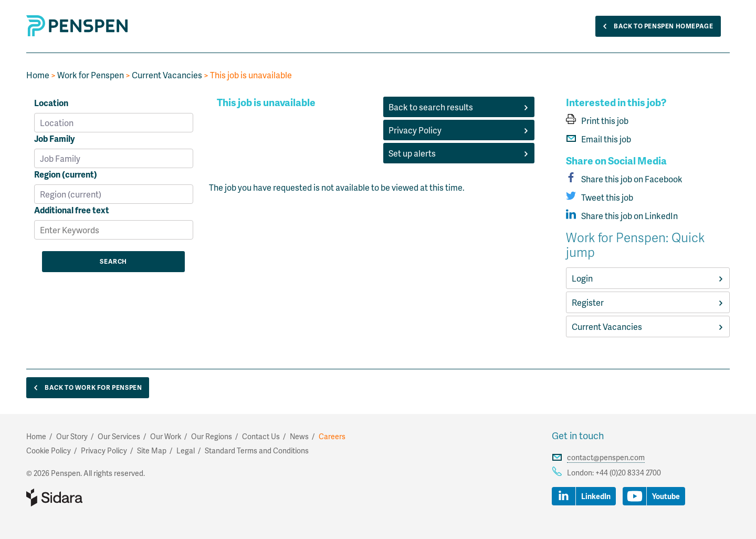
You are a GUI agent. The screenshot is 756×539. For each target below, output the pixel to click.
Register (648, 302)
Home (38, 75)
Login (648, 278)
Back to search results (459, 107)
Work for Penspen (91, 75)
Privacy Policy (459, 130)
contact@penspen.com (606, 457)
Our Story (72, 436)
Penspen (89, 26)
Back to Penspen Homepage (655, 27)
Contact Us (261, 436)
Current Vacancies (167, 75)
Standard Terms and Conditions (257, 450)
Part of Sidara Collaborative (88, 497)
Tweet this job (600, 197)
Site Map (152, 450)
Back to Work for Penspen (85, 388)
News (299, 436)
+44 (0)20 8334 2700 (628, 473)
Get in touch (578, 435)
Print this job (597, 121)
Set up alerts (459, 153)
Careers (332, 436)
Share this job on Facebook (624, 179)
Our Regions (212, 436)
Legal (186, 450)
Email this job (598, 139)
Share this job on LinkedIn (622, 216)
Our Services (119, 436)
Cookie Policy (49, 450)
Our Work (166, 436)
